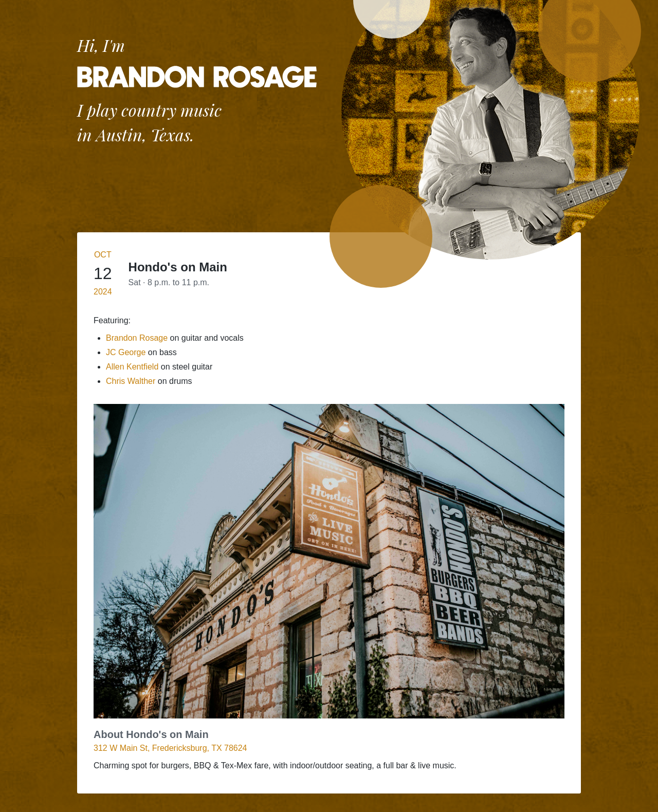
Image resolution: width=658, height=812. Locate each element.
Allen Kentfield (132, 367)
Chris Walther (131, 381)
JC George (126, 352)
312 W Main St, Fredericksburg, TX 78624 (170, 748)
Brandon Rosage (137, 338)
